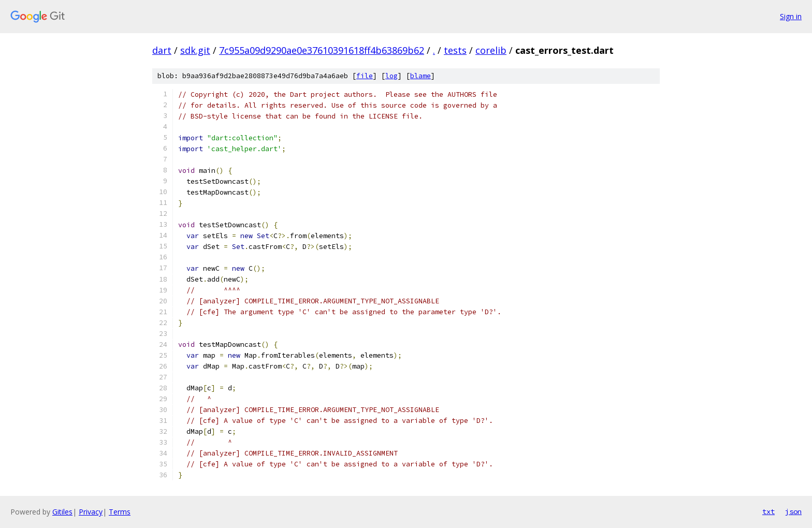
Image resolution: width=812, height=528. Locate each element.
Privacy (91, 512)
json (793, 511)
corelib (491, 50)
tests (455, 50)
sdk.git (195, 50)
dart (162, 50)
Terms (120, 512)
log (392, 76)
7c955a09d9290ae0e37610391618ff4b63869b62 (322, 50)
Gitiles (62, 512)
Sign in (791, 16)
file (365, 76)
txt (769, 511)
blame (421, 76)
